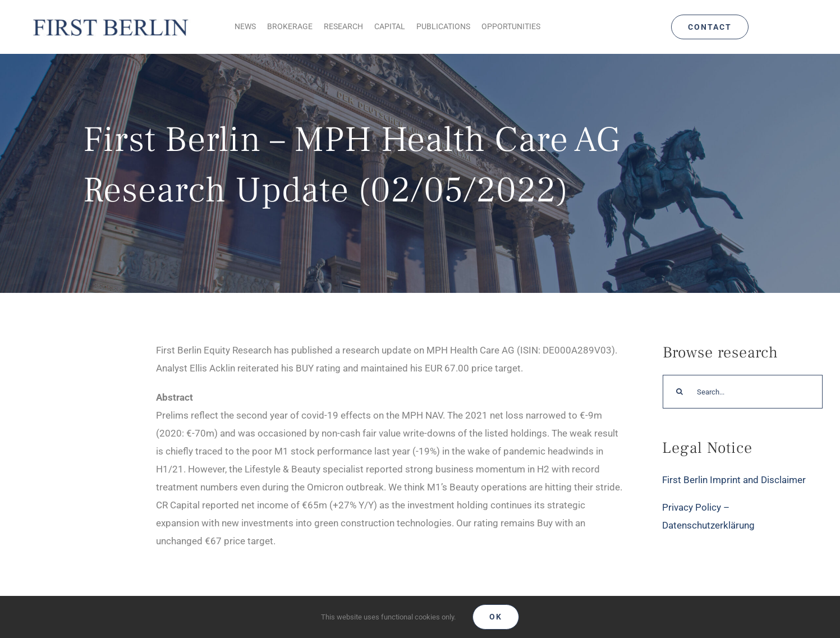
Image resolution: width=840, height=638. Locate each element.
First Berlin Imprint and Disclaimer (734, 480)
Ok (496, 617)
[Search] (680, 392)
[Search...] (743, 392)
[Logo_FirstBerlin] (110, 19)
